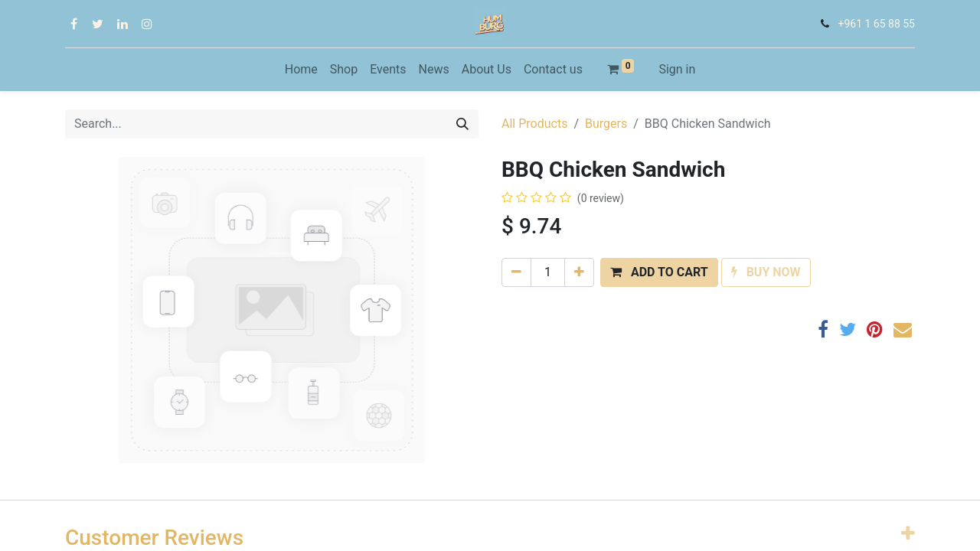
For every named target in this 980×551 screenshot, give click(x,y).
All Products (534, 124)
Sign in (677, 69)
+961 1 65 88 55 (876, 24)
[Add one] (579, 272)
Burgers (606, 124)
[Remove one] (516, 272)
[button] (659, 272)
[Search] (462, 124)
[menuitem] (301, 70)
